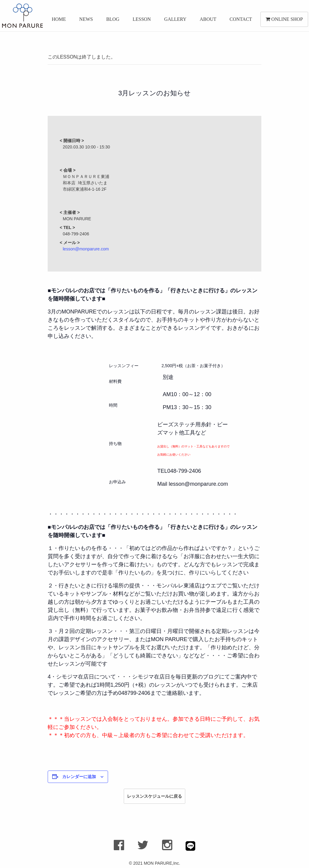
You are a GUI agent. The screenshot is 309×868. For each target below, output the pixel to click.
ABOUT (206, 20)
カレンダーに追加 (79, 777)
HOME (57, 20)
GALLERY (173, 20)
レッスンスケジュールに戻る (154, 796)
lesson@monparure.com (86, 249)
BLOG (111, 20)
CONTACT (239, 20)
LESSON (140, 20)
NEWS (84, 20)
